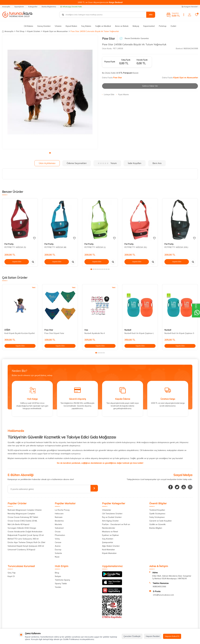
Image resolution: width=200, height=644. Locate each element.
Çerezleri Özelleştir (132, 636)
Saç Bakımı (86, 26)
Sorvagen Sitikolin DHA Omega (22, 528)
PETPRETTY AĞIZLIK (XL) (136, 247)
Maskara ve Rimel (110, 532)
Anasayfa (6, 7)
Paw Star (109, 39)
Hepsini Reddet (153, 636)
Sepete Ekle (17, 262)
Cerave (58, 542)
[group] (50, 92)
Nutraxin (59, 517)
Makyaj (136, 26)
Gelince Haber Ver (150, 86)
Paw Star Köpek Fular (54, 333)
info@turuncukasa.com (163, 595)
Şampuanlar (108, 542)
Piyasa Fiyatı (110, 62)
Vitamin (58, 26)
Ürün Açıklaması (47, 163)
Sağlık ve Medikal (103, 26)
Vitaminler (107, 510)
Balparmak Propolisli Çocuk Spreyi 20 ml (26, 535)
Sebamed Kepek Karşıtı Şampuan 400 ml (26, 546)
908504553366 (159, 587)
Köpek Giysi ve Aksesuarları (55, 31)
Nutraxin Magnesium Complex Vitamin (25, 510)
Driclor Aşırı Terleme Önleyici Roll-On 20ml (26, 542)
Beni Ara (157, 163)
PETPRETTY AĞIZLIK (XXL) (176, 247)
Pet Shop (20, 31)
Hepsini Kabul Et (172, 636)
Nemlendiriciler (109, 528)
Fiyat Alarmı (123, 95)
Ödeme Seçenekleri (77, 163)
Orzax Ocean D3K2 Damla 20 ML (22, 521)
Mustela (58, 524)
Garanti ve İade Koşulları (160, 521)
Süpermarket (149, 26)
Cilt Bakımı (28, 26)
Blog (57, 573)
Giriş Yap (12, 573)
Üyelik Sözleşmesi (157, 514)
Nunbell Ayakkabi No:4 (95, 333)
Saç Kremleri (108, 539)
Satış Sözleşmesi (157, 517)
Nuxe (57, 557)
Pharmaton (60, 535)
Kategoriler (33, 7)
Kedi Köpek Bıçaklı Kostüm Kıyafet (20, 333)
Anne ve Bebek (122, 26)
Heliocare (59, 514)
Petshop (163, 26)
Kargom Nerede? (190, 7)
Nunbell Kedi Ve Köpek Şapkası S (179, 333)
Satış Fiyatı (126, 60)
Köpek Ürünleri (34, 31)
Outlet (173, 26)
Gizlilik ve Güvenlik (157, 524)
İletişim (58, 576)
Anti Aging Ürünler (110, 521)
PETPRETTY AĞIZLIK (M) (55, 247)
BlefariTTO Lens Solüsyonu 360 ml (23, 539)
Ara (151, 15)
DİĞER (7, 330)
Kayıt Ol (11, 576)
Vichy (57, 539)
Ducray (58, 550)
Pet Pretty (9, 244)
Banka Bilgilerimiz (49, 7)
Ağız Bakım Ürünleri (111, 546)
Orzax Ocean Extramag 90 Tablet (23, 517)
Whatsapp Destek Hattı (71, 7)
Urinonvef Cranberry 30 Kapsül (21, 550)
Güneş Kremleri (44, 26)
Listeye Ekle (108, 95)
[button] (50, 153)
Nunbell (128, 330)
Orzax (58, 532)
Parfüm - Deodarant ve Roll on (116, 524)
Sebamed (59, 528)
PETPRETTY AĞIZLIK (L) (95, 247)
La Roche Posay (62, 510)
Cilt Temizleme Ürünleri (112, 514)
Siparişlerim (19, 7)
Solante (58, 553)
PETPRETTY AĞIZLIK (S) (15, 247)
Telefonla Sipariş (62, 580)
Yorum (107, 163)
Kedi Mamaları (108, 550)
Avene (58, 546)
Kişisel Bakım (71, 26)
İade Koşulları (135, 163)
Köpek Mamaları (109, 553)
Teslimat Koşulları (157, 510)
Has (86, 330)
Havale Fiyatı (142, 60)
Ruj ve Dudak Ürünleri (112, 517)
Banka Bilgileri (156, 528)
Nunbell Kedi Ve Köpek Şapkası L (139, 333)
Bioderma (59, 521)
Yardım (58, 587)
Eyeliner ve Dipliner (110, 535)
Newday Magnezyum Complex (21, 514)
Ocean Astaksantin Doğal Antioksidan (25, 532)
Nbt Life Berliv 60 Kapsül (18, 524)
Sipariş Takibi (61, 583)
